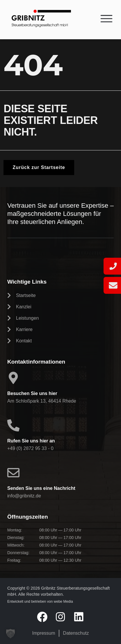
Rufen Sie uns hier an (31, 441)
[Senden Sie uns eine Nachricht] (13, 473)
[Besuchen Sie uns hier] (13, 378)
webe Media (63, 602)
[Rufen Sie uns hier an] (13, 425)
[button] (10, 634)
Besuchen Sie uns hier (32, 393)
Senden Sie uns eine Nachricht (41, 488)
